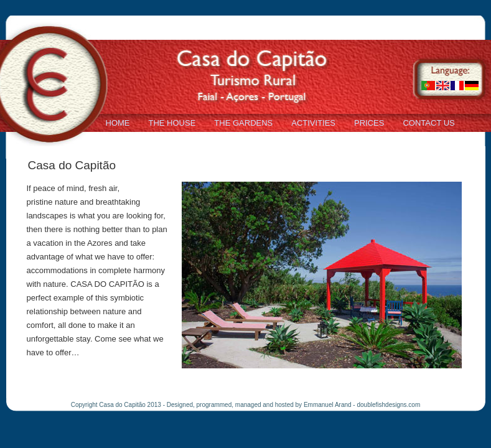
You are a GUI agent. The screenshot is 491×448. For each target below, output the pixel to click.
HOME (118, 123)
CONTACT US (428, 123)
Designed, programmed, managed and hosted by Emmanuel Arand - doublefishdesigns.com (293, 405)
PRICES (369, 123)
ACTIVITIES (313, 123)
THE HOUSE (172, 123)
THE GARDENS (243, 123)
